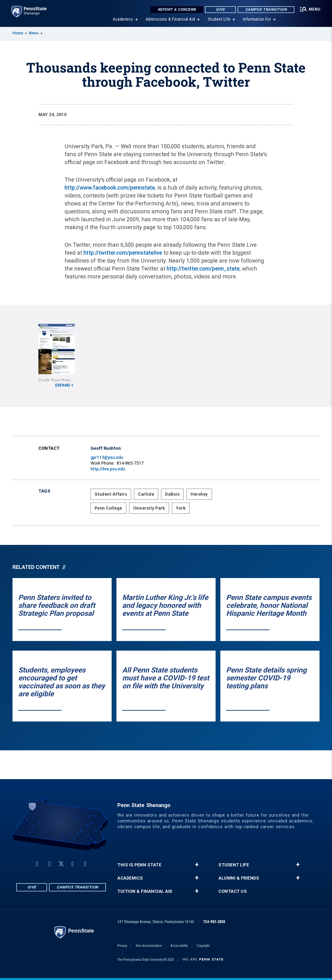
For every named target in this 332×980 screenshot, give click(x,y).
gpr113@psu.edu (107, 457)
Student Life (219, 19)
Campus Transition (266, 9)
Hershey (199, 494)
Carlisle (146, 494)
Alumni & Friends (239, 878)
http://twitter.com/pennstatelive (123, 253)
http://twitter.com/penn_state (203, 269)
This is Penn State (139, 865)
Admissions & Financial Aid (170, 19)
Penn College (108, 508)
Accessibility (179, 946)
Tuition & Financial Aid (145, 891)
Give (220, 9)
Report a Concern (177, 9)
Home (18, 33)
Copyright (203, 946)
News (34, 33)
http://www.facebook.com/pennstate (110, 188)
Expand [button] (63, 385)
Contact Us (233, 891)
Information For (257, 19)
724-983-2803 (214, 922)
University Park (149, 508)
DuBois (172, 494)
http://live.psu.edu (108, 469)
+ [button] (197, 865)
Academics (123, 19)
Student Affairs (111, 494)
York (181, 508)
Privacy (122, 946)
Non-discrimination (149, 946)
